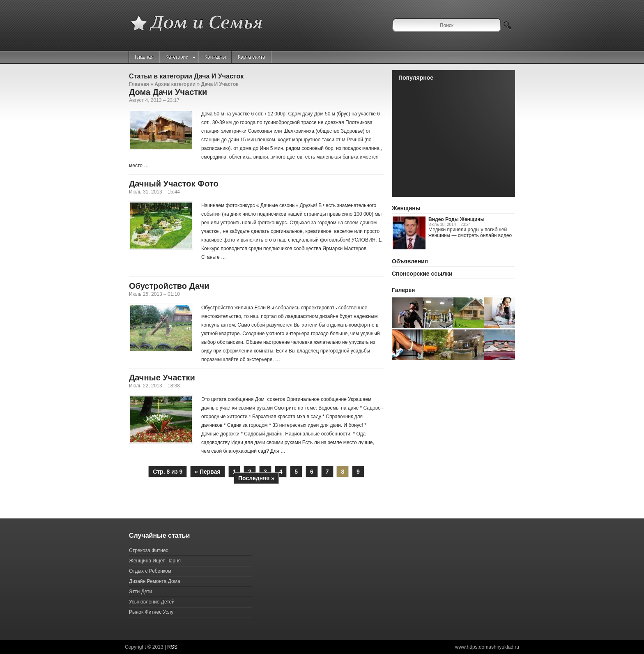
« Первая (207, 472)
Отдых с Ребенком (150, 571)
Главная (144, 57)
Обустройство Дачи (169, 286)
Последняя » (256, 478)
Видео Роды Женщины (457, 219)
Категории (181, 57)
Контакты (215, 57)
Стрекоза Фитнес (149, 550)
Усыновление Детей (152, 602)
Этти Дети (140, 592)
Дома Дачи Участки (168, 92)
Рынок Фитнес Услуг (152, 612)
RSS (172, 647)
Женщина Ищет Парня (155, 561)
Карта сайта (252, 57)
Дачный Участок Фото (174, 184)
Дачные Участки (162, 378)
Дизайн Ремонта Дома (155, 581)
